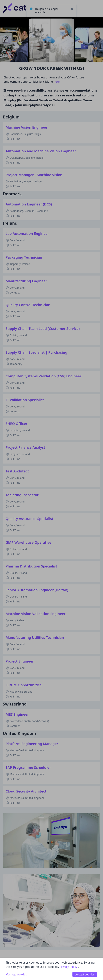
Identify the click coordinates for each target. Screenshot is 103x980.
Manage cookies (16, 974)
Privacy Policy (69, 967)
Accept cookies (85, 974)
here (56, 82)
